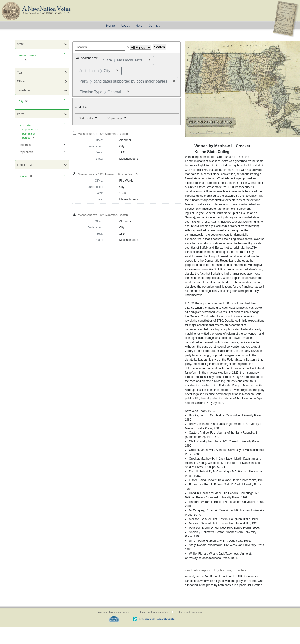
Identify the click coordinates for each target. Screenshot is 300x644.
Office (21, 81)
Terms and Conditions (190, 612)
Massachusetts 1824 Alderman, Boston (103, 215)
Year (20, 73)
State (20, 44)
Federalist (25, 145)
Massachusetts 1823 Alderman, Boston (103, 134)
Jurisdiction (24, 90)
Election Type (26, 165)
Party (20, 114)
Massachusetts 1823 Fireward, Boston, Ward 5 (108, 174)
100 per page (114, 118)
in (127, 47)
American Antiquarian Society (114, 612)
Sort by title (86, 118)
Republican (26, 152)
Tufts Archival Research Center (154, 612)
